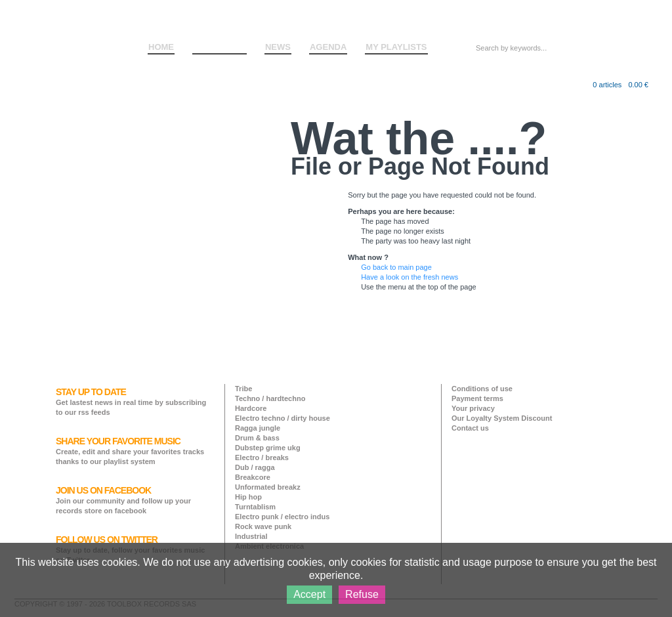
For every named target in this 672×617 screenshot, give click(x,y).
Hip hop (248, 497)
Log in (583, 19)
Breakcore (253, 477)
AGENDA (328, 47)
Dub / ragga (255, 467)
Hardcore (251, 408)
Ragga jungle (258, 428)
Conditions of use (482, 389)
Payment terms (477, 398)
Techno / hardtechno (270, 398)
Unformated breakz (268, 487)
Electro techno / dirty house (283, 418)
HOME (161, 47)
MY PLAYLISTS (396, 47)
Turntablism (255, 507)
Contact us (470, 428)
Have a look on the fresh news (409, 277)
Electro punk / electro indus (282, 517)
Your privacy (473, 408)
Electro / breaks (262, 457)
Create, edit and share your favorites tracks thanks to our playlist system (130, 451)
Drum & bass (257, 438)
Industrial (251, 536)
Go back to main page (396, 267)
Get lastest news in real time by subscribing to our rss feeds (131, 401)
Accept (309, 594)
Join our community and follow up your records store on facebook (123, 500)
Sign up (614, 19)
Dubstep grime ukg (268, 448)
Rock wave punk (263, 526)
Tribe (243, 389)
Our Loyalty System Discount (502, 418)
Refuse (362, 594)
